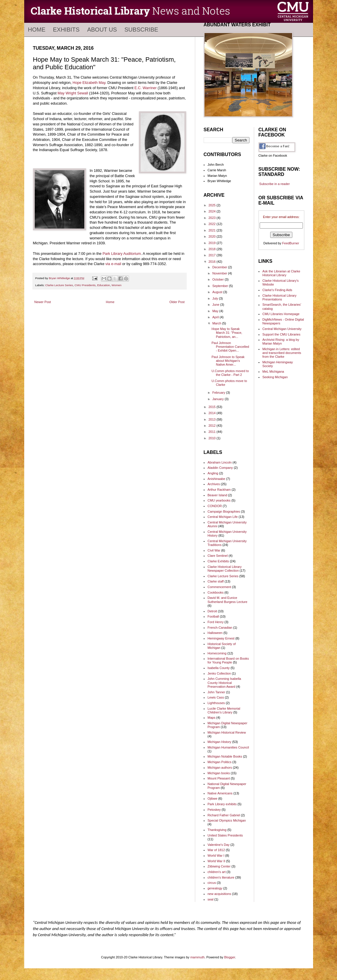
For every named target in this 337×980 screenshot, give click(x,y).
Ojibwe (212, 798)
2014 (213, 413)
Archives (214, 484)
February (219, 393)
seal (210, 899)
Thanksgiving (217, 830)
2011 (213, 432)
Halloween (215, 633)
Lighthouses (216, 703)
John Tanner (216, 692)
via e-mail (113, 264)
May (216, 311)
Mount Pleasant (219, 778)
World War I (216, 855)
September (221, 286)
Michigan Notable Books (225, 756)
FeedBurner (291, 243)
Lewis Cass (216, 697)
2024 (213, 211)
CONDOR (215, 506)
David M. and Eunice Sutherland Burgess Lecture (227, 600)
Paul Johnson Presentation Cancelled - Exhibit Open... (230, 347)
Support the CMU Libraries (281, 334)
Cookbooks (215, 592)
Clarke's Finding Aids (277, 290)
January (219, 399)
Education (104, 285)
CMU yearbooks (219, 500)
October (219, 279)
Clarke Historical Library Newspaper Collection (225, 569)
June (216, 305)
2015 (213, 407)
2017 (213, 255)
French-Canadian (220, 628)
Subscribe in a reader (275, 184)
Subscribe (142, 30)
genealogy (215, 888)
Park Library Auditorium (122, 254)
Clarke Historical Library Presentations (279, 297)
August (218, 292)
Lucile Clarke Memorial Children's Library (224, 710)
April (216, 317)
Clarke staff (215, 581)
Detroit (212, 611)
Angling (213, 473)
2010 (213, 438)
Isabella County (219, 668)
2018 (213, 249)
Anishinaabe (216, 479)
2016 (213, 262)
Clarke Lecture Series (59, 285)
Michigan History (219, 742)
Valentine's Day (218, 845)
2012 (213, 426)
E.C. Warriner (146, 88)
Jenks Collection (219, 673)
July (216, 298)
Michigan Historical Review (227, 732)
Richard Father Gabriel (224, 815)
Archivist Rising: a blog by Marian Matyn (281, 342)
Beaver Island (217, 495)
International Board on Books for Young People (228, 660)
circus (212, 883)
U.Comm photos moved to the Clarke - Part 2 (230, 373)
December (220, 267)
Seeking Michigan (275, 377)
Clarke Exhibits (218, 561)
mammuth (197, 957)
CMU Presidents (85, 285)
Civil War (214, 550)
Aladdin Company (220, 468)
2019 (213, 243)
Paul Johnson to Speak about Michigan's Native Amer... (228, 361)
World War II (216, 861)
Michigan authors (220, 768)
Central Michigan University (282, 329)
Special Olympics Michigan (227, 820)
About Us (102, 30)
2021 (213, 230)
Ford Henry (215, 622)
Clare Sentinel (218, 556)
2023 (213, 218)
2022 (213, 224)
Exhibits (66, 30)
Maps (211, 718)
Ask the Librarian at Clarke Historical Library (281, 273)
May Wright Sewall (73, 93)
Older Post (177, 302)
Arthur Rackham (219, 490)
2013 (213, 419)
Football (213, 616)
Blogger (229, 957)
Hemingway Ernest (221, 638)
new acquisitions (219, 894)
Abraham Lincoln (220, 462)
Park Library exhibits (222, 804)
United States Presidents (225, 835)
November (220, 273)
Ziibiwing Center (219, 866)
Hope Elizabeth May (89, 83)
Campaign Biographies (224, 511)
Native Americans (220, 793)
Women (116, 285)
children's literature (221, 877)
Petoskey (214, 810)
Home (37, 30)
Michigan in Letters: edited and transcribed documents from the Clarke (282, 353)
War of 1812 (216, 850)
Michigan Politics (219, 762)
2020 (213, 236)
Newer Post (43, 302)
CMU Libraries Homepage (281, 314)
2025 (213, 205)
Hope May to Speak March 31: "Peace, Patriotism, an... (227, 333)
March (217, 323)
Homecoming (217, 653)
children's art (216, 872)
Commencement (219, 587)
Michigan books (219, 773)
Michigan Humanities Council (228, 747)
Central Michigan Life (222, 517)
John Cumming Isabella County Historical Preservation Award (224, 682)
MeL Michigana (273, 371)
